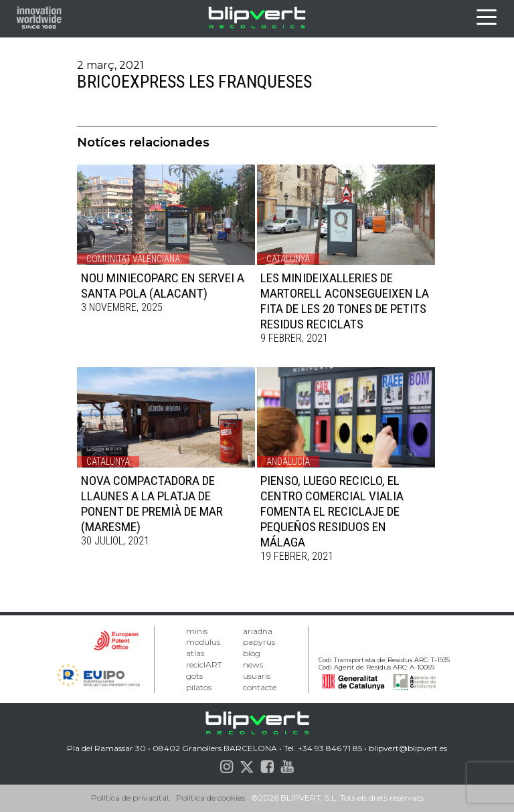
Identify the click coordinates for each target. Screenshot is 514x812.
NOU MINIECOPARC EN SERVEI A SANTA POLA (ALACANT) (163, 286)
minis (197, 631)
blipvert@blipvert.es (408, 748)
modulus (203, 642)
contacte (260, 687)
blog (252, 653)
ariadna (258, 631)
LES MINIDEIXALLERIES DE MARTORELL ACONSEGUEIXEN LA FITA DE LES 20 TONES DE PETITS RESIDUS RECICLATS (345, 301)
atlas (195, 653)
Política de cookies (210, 798)
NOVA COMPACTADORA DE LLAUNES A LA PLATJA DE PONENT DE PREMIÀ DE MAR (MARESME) (152, 504)
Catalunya (288, 259)
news (253, 665)
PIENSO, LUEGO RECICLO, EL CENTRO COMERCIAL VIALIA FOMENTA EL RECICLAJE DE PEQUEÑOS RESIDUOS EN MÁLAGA (332, 511)
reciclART (204, 665)
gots (194, 676)
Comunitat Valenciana (133, 259)
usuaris (257, 676)
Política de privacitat (131, 798)
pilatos (199, 687)
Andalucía (288, 462)
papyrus (259, 642)
